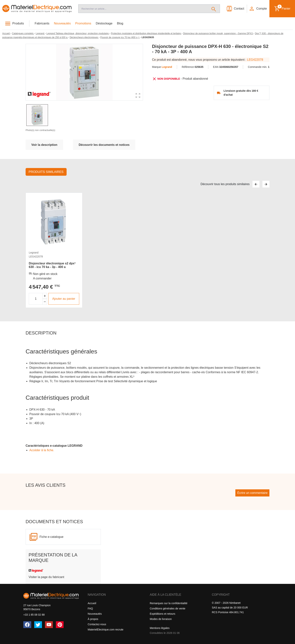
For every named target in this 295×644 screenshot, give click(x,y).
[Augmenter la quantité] (45, 296)
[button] (258, 9)
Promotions (83, 23)
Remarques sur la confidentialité (169, 603)
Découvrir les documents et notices (104, 145)
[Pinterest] (60, 625)
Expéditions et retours (162, 614)
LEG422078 (255, 60)
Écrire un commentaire (252, 493)
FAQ (90, 608)
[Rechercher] (214, 9)
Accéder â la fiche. (42, 450)
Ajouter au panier (64, 299)
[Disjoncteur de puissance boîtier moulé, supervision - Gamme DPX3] (218, 33)
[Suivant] (266, 184)
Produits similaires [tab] (46, 172)
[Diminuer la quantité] (45, 302)
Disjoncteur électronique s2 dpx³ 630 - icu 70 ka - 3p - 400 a (52, 265)
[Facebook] (27, 625)
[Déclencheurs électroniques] (84, 37)
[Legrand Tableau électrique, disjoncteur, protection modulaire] (78, 33)
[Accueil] (37, 9)
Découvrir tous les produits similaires (225, 184)
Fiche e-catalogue (51, 537)
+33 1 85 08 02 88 (34, 615)
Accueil (92, 603)
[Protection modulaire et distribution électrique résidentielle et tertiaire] (146, 33)
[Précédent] (256, 184)
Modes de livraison (161, 619)
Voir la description (44, 145)
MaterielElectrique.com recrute (106, 630)
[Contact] (235, 9)
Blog (120, 23)
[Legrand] (40, 33)
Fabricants (42, 23)
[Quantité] (36, 299)
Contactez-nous (97, 624)
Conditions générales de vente (168, 608)
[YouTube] (49, 625)
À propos (93, 619)
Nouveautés (62, 23)
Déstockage (104, 23)
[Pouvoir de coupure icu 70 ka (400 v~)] (120, 37)
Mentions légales (160, 628)
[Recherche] (143, 9)
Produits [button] (18, 23)
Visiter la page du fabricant (46, 577)
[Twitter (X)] (38, 625)
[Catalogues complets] (23, 33)
